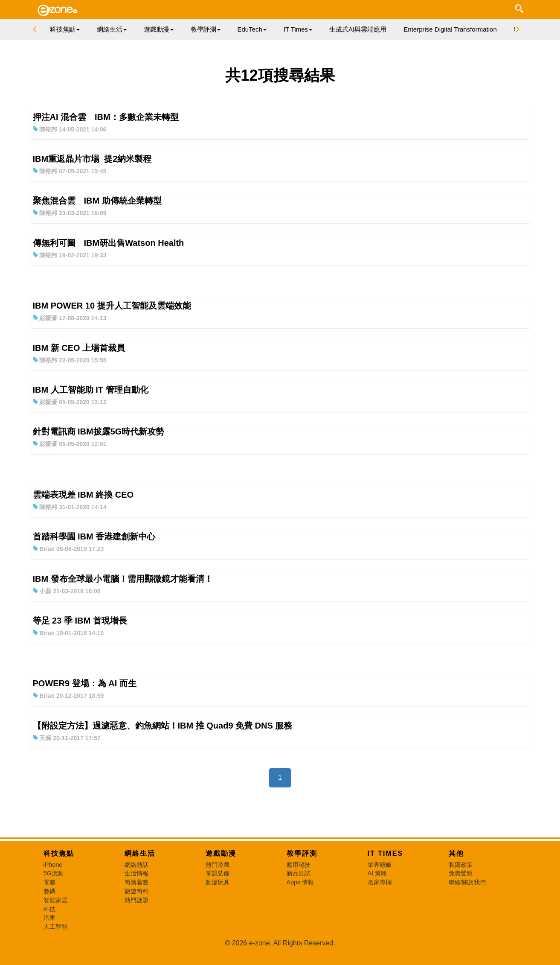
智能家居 (55, 900)
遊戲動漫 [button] (159, 29)
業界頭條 (380, 865)
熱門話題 (136, 900)
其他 (456, 853)
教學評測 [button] (206, 29)
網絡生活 (140, 853)
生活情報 (136, 873)
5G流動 (54, 873)
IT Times (386, 853)
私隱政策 (461, 865)
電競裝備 (218, 873)
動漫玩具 (218, 882)
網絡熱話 (136, 865)
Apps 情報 (300, 882)
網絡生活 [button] (112, 29)
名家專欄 (380, 882)
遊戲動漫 (221, 853)
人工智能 (55, 927)
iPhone (53, 865)
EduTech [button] (252, 29)
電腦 (49, 882)
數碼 (49, 891)
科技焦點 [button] (65, 29)
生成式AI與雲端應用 (358, 29)
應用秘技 (299, 865)
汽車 (49, 918)
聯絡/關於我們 (467, 882)
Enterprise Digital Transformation (450, 29)
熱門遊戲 (218, 865)
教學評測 (302, 853)
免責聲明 (461, 873)
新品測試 (299, 873)
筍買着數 (136, 882)
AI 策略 (377, 873)
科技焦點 (59, 853)
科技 (49, 909)
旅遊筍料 (136, 891)
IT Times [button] (298, 29)
